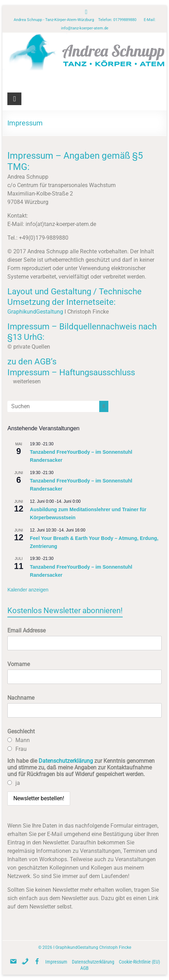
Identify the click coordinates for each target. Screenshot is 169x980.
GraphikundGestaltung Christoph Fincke (93, 947)
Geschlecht (21, 731)
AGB (84, 968)
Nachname (21, 698)
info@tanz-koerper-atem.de (85, 28)
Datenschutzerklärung (66, 761)
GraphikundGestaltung (35, 312)
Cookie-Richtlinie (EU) (139, 962)
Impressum (56, 962)
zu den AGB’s (32, 362)
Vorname (19, 664)
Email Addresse (26, 631)
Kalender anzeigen (28, 590)
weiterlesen (27, 381)
